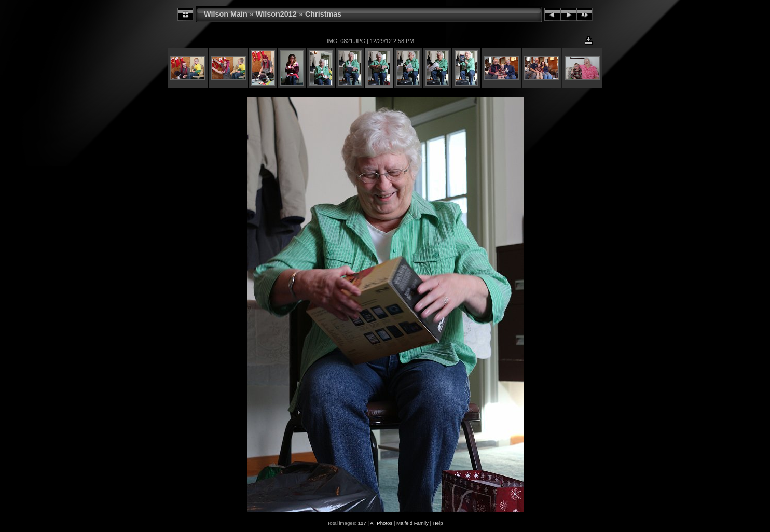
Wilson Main (226, 14)
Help (438, 523)
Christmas (323, 14)
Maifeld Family (412, 523)
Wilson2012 (276, 14)
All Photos (381, 523)
